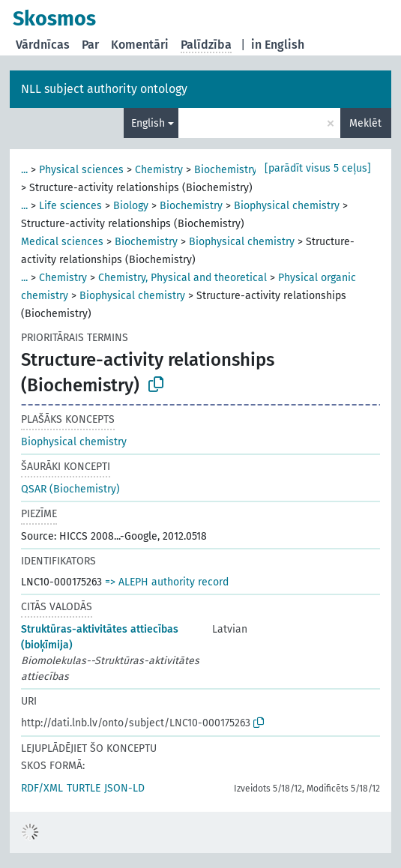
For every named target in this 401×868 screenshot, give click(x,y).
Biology (131, 206)
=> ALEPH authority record (167, 582)
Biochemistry (226, 170)
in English (278, 45)
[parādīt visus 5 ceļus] (318, 168)
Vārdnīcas (43, 45)
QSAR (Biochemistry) (70, 489)
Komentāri (140, 45)
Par (90, 45)
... (24, 170)
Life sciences (70, 206)
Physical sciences (81, 170)
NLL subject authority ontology (104, 89)
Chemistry (159, 170)
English (148, 123)
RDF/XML (42, 788)
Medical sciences (62, 242)
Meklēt (365, 123)
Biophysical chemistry (287, 206)
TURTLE (84, 788)
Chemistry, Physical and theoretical (183, 278)
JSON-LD (124, 788)
